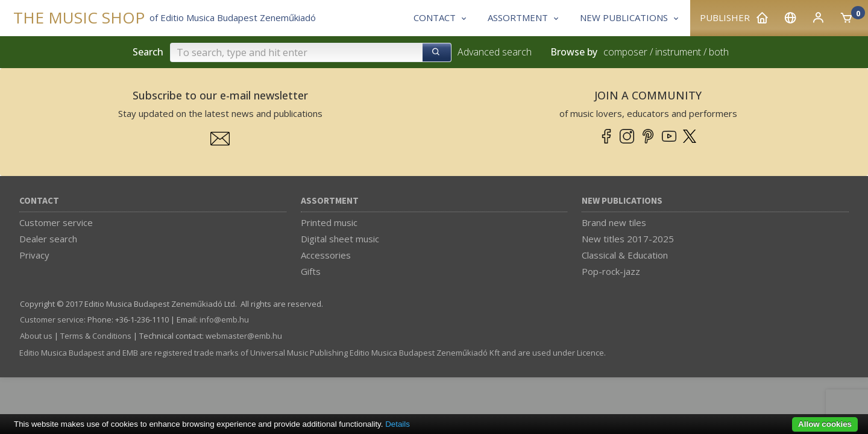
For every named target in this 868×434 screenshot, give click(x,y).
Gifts (311, 271)
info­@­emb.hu (224, 319)
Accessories (326, 255)
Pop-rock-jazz (611, 271)
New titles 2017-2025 (628, 239)
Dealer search (48, 239)
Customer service (56, 222)
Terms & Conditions (96, 336)
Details (398, 424)
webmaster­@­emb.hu (244, 336)
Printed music (329, 222)
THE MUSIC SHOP (79, 18)
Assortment (330, 201)
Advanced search (495, 52)
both (719, 52)
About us (36, 336)
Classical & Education (625, 255)
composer (625, 52)
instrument (678, 52)
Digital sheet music (340, 239)
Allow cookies (825, 424)
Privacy (34, 255)
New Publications (622, 201)
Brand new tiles (614, 222)
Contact (39, 201)
